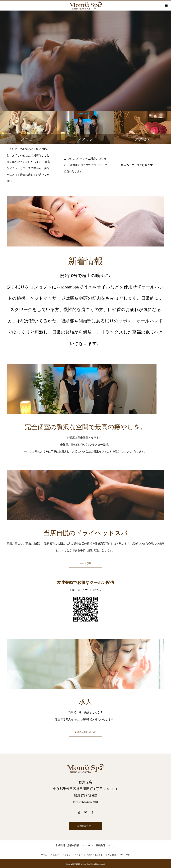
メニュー (55, 854)
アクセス (78, 854)
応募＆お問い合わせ (85, 732)
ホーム (44, 854)
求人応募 (112, 854)
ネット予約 (85, 563)
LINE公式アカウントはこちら (85, 590)
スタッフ (67, 854)
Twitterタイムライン (95, 854)
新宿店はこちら (85, 825)
